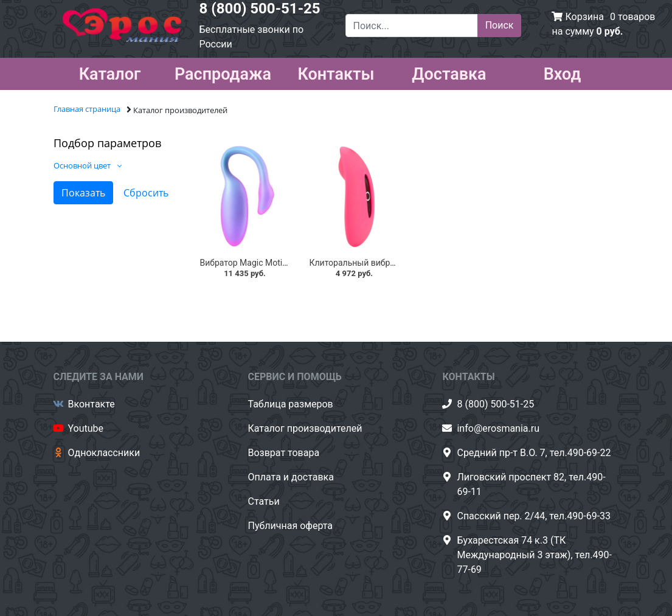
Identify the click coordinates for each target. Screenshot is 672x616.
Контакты (336, 72)
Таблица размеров (290, 404)
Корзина (584, 17)
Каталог (110, 72)
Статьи (263, 501)
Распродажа (223, 72)
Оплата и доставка (290, 477)
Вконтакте (92, 404)
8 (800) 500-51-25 (260, 9)
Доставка (449, 72)
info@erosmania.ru (498, 428)
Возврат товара (283, 453)
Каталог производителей (305, 428)
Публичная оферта (290, 526)
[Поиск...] (412, 26)
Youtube (86, 428)
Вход (563, 72)
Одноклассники (104, 453)
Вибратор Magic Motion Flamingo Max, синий (288, 263)
